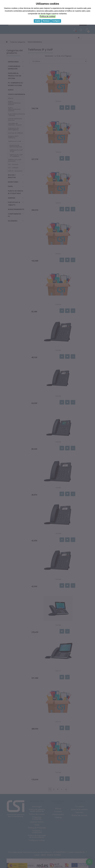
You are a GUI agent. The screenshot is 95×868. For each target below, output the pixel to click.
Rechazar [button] (46, 21)
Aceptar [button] (38, 21)
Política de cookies (47, 16)
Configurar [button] (56, 21)
